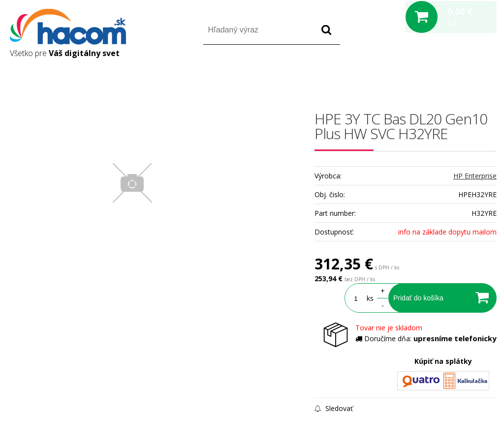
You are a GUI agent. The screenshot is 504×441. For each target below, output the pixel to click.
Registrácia (455, 73)
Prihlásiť (415, 73)
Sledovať (334, 408)
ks (370, 298)
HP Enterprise (475, 176)
